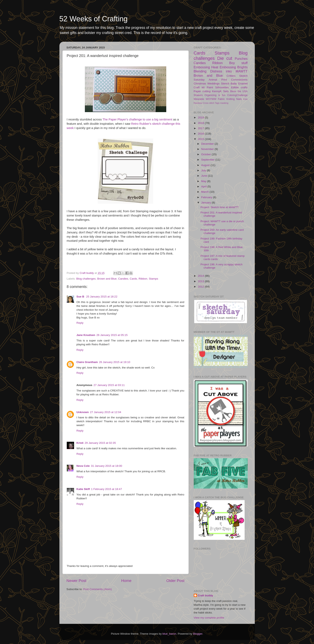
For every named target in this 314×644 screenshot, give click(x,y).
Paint (210, 87)
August (206, 165)
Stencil (225, 84)
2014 (201, 276)
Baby (234, 84)
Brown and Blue (107, 279)
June (205, 176)
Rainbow (198, 103)
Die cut (225, 58)
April (204, 186)
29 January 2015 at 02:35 (100, 443)
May (204, 181)
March (205, 192)
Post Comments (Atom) (97, 589)
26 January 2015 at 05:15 (112, 335)
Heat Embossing (224, 67)
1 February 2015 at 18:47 (107, 489)
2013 (201, 281)
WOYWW (211, 99)
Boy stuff (238, 63)
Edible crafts (239, 87)
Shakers (198, 95)
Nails (239, 99)
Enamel (243, 84)
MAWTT (242, 71)
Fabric (221, 99)
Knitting (230, 99)
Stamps (153, 279)
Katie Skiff (83, 489)
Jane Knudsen (86, 335)
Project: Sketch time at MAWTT (220, 207)
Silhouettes (222, 87)
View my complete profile (209, 618)
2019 (201, 118)
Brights (242, 67)
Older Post (175, 581)
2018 (201, 123)
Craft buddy (206, 595)
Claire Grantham (87, 362)
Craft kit (199, 87)
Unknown (83, 412)
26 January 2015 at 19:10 (115, 362)
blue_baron (169, 634)
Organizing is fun (215, 95)
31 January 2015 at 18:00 (107, 466)
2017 (201, 128)
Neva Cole (83, 466)
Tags (217, 103)
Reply (80, 323)
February (207, 197)
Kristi (80, 443)
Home (126, 581)
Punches (241, 59)
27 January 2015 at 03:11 (109, 385)
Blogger (198, 634)
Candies (123, 279)
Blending (200, 71)
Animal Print (218, 80)
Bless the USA (239, 91)
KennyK (217, 91)
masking (224, 103)
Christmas (200, 84)
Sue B (81, 297)
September (208, 160)
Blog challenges (86, 279)
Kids (246, 99)
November (208, 149)
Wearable (199, 99)
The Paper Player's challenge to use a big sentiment (137, 119)
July (204, 170)
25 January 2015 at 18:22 (102, 297)
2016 (201, 134)
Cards (133, 279)
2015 (201, 139)
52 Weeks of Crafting (94, 19)
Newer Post (77, 581)
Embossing (202, 67)
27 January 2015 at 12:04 (106, 412)
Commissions (239, 80)
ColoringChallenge (237, 95)
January (207, 203)
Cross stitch (209, 103)
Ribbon (143, 279)
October (207, 154)
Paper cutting (202, 91)
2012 (201, 287)
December (208, 144)
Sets (226, 91)
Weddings (213, 84)
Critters (231, 76)
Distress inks (221, 71)
